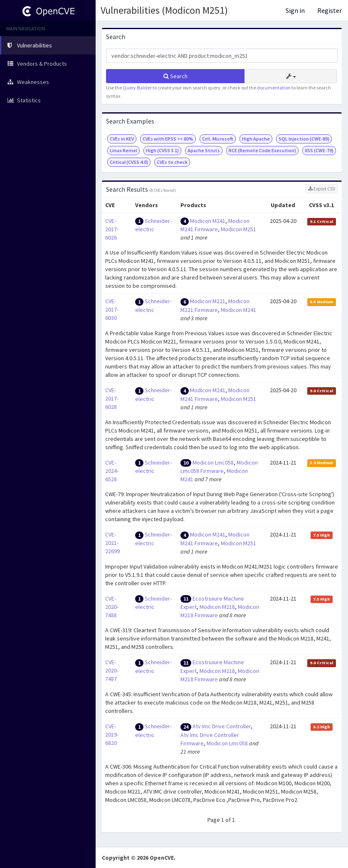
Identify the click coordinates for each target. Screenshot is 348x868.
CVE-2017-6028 (112, 398)
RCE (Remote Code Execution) (262, 150)
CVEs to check (172, 162)
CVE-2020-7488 (112, 607)
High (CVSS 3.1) (162, 150)
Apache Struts (204, 150)
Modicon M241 (208, 221)
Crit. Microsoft (218, 139)
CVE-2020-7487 (112, 670)
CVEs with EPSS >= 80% (168, 139)
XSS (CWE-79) (319, 150)
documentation (274, 88)
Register (329, 10)
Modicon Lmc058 (213, 462)
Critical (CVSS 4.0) (129, 162)
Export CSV (322, 189)
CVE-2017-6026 (112, 229)
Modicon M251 (238, 229)
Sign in (295, 10)
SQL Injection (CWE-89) (304, 139)
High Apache (256, 139)
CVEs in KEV (122, 139)
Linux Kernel (123, 150)
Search (175, 76)
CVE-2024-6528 (112, 471)
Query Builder (137, 88)
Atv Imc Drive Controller (222, 726)
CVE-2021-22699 (112, 543)
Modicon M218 (217, 607)
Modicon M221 (208, 301)
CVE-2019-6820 (112, 734)
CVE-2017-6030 (112, 309)
